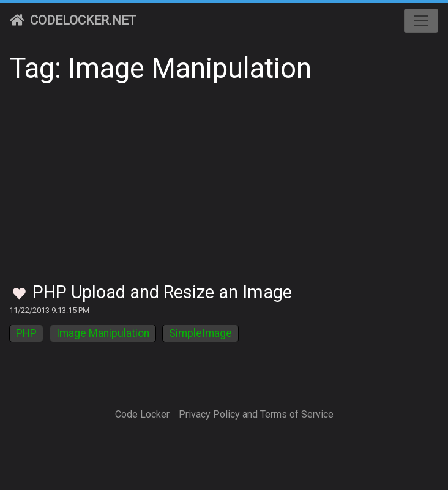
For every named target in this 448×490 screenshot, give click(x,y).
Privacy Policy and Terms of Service (256, 414)
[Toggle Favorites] (19, 294)
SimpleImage (200, 333)
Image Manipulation (103, 333)
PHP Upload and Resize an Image (162, 292)
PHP (26, 333)
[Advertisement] (224, 190)
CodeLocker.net (73, 20)
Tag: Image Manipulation (160, 68)
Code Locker (142, 414)
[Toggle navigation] (421, 21)
